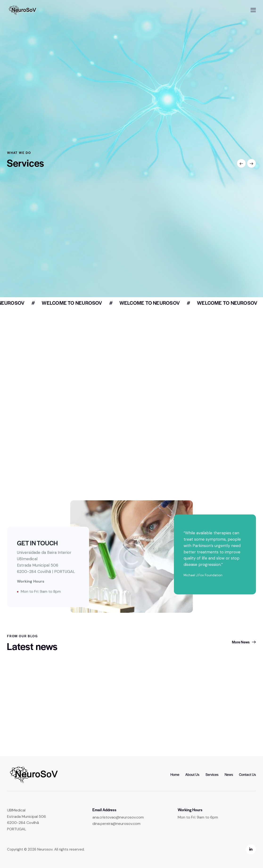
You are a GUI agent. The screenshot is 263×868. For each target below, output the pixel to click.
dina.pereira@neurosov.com (116, 824)
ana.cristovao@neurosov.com (118, 817)
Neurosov (45, 849)
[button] (253, 10)
